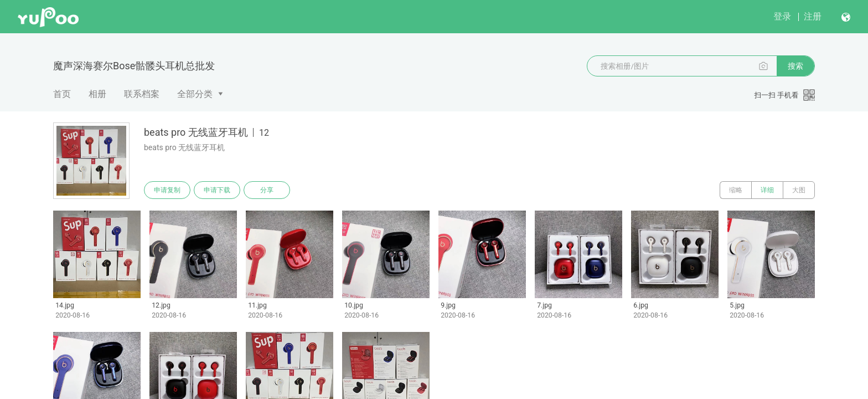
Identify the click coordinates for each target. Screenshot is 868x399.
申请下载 (217, 190)
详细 (767, 190)
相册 (97, 94)
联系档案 (142, 94)
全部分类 (195, 94)
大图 (799, 190)
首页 (62, 94)
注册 (813, 16)
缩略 (736, 190)
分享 (267, 190)
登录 (782, 16)
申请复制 (167, 190)
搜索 (795, 66)
